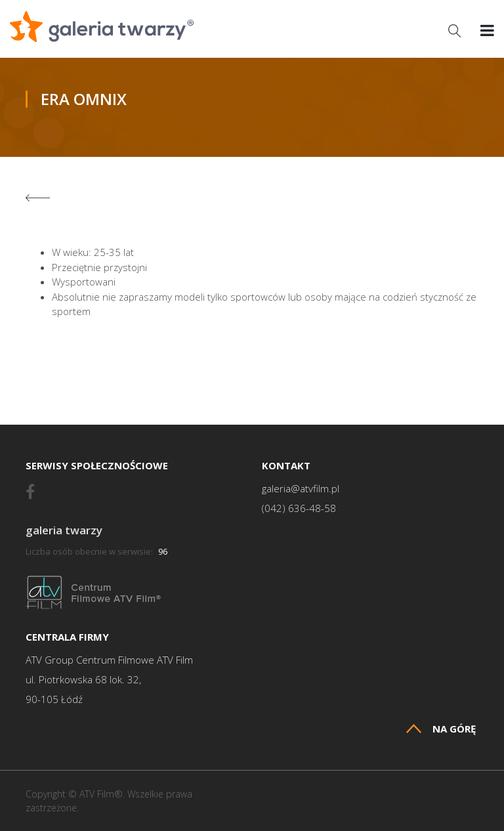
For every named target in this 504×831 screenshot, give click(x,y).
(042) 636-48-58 (299, 508)
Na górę (441, 729)
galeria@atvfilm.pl (301, 489)
